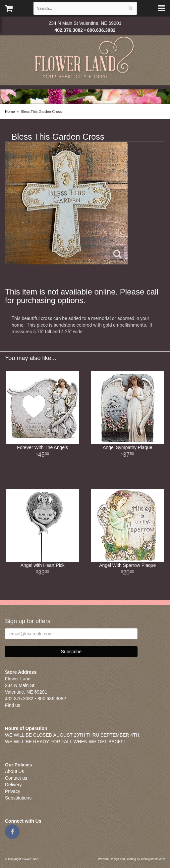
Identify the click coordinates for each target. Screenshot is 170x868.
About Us (15, 771)
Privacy (13, 791)
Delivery (13, 785)
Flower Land (85, 58)
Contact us (16, 778)
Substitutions (18, 798)
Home (10, 112)
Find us (13, 705)
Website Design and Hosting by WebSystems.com (132, 859)
